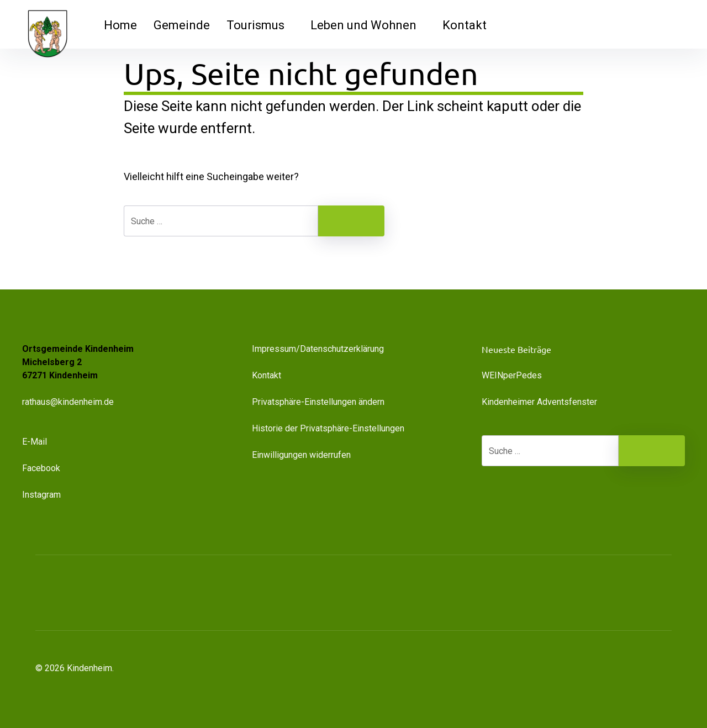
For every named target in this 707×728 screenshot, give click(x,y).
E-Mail (35, 442)
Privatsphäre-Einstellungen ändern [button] (318, 402)
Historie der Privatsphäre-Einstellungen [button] (328, 428)
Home (120, 25)
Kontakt (465, 25)
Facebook (41, 468)
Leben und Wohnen (368, 25)
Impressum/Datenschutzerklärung (318, 349)
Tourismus (260, 25)
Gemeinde (182, 25)
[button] (608, 593)
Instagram (41, 495)
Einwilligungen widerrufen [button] (301, 455)
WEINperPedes (512, 375)
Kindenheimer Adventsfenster (539, 402)
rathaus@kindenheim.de (69, 402)
